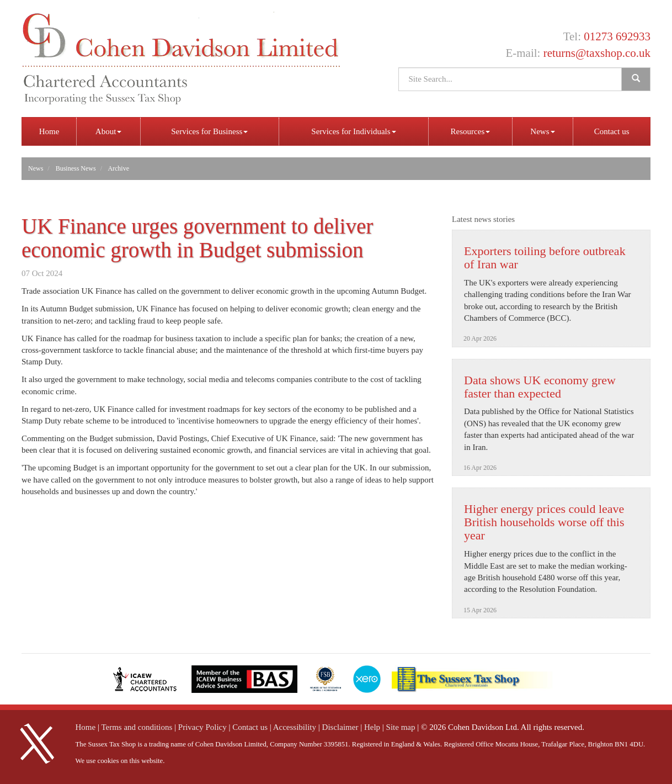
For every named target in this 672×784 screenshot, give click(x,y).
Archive (118, 168)
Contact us (612, 131)
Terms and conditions (137, 727)
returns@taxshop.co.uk (597, 53)
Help (372, 727)
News (542, 131)
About (109, 131)
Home (49, 131)
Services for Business (209, 131)
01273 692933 (617, 36)
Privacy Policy (202, 727)
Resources (471, 131)
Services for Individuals (353, 131)
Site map (401, 727)
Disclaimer (340, 727)
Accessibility (295, 727)
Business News (76, 168)
